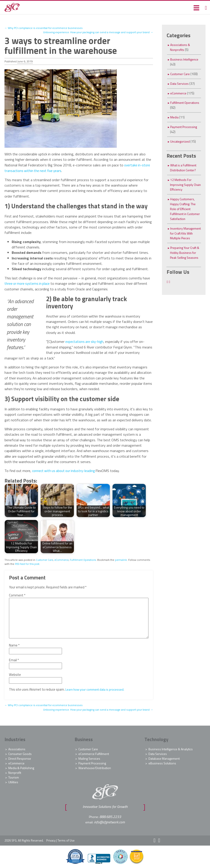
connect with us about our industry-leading (65, 470)
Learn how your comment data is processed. (97, 689)
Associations (17, 748)
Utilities (13, 781)
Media (175, 117)
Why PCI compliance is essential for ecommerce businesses (45, 28)
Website (15, 674)
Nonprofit (15, 772)
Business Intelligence (185, 59)
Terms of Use (66, 840)
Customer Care (45, 559)
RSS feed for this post (42, 563)
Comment (17, 595)
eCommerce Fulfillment (94, 753)
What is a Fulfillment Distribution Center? (185, 168)
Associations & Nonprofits (181, 47)
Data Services (180, 84)
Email (14, 659)
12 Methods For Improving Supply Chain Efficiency (182, 185)
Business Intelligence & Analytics (171, 748)
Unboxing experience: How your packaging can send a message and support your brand (95, 32)
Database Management (164, 758)
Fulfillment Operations (85, 559)
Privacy (51, 840)
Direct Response (20, 758)
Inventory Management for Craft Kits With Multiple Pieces (182, 241)
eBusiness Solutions (162, 762)
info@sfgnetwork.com (109, 821)
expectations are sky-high (85, 341)
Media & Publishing (21, 767)
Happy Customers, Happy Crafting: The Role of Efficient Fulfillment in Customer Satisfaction (184, 211)
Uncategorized (180, 141)
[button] (196, 7)
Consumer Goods (20, 753)
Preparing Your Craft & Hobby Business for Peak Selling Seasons (185, 262)
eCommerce (63, 559)
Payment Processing (185, 127)
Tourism (14, 777)
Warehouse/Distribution (95, 767)
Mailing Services (89, 758)
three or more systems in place (28, 283)
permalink (124, 559)
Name (14, 645)
